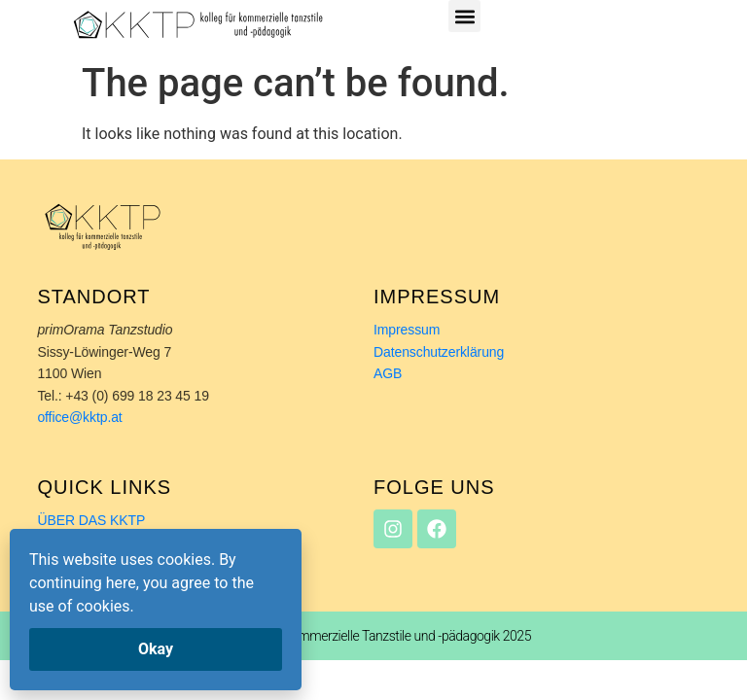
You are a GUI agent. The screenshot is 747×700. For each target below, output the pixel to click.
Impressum (407, 330)
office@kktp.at (81, 417)
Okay (156, 649)
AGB (388, 373)
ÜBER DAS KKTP (91, 520)
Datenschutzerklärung (439, 352)
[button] (464, 16)
